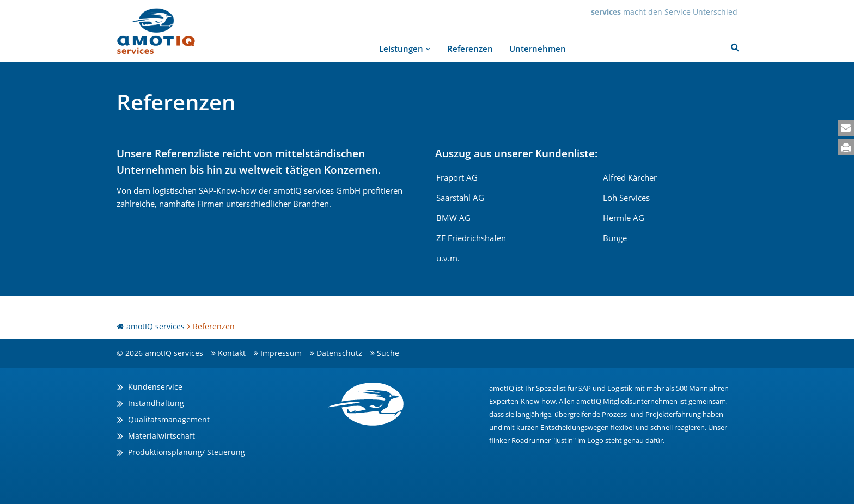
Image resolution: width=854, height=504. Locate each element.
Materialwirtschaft (161, 436)
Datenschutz (339, 353)
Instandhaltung (156, 403)
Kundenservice (155, 387)
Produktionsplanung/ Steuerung (187, 452)
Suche (388, 353)
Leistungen (405, 48)
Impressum (281, 353)
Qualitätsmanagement (169, 419)
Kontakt (232, 353)
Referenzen (470, 48)
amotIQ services (155, 326)
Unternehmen (538, 48)
